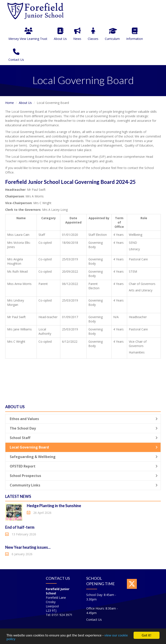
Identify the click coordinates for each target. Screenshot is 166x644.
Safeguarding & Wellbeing (84, 457)
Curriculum (112, 34)
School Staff (84, 438)
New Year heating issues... (28, 547)
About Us (60, 34)
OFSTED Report (84, 466)
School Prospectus (84, 476)
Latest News (18, 496)
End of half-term (20, 527)
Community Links (84, 485)
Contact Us (16, 55)
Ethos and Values (84, 419)
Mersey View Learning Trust (28, 34)
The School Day (84, 428)
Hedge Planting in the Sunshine (54, 506)
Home (10, 103)
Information (135, 34)
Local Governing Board (84, 447)
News (77, 34)
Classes (93, 34)
